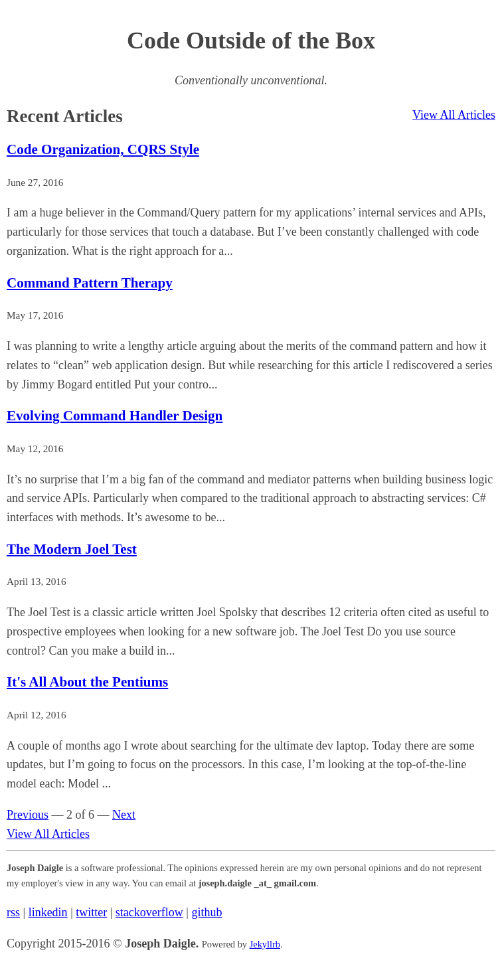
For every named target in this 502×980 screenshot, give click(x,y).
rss (13, 912)
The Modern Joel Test (72, 549)
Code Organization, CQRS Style (103, 149)
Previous (28, 815)
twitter (91, 912)
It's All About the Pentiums (87, 682)
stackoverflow (149, 912)
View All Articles (454, 115)
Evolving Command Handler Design (115, 416)
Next (124, 815)
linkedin (48, 912)
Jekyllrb (265, 944)
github (207, 912)
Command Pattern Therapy (90, 283)
